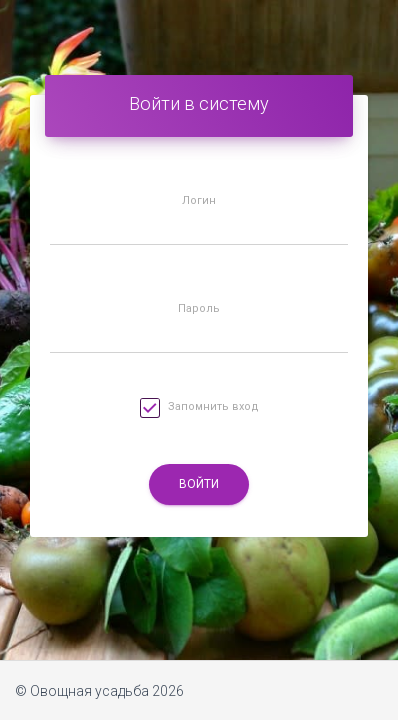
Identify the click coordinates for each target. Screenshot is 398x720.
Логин (199, 201)
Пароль (199, 309)
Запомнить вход (199, 410)
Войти (199, 484)
